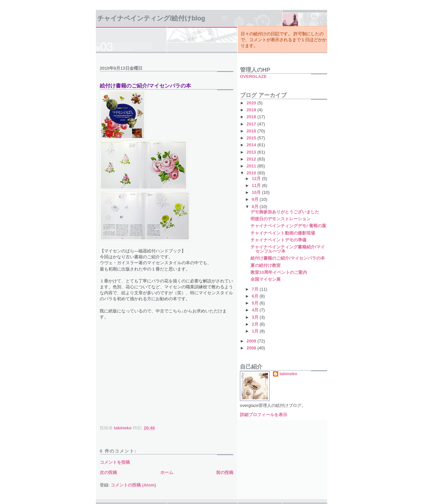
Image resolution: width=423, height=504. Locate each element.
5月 (256, 303)
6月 (256, 296)
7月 (256, 289)
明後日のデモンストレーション (281, 219)
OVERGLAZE (253, 76)
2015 (252, 138)
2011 (252, 166)
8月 (256, 207)
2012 (252, 159)
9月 (256, 199)
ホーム (167, 472)
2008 (252, 348)
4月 (256, 310)
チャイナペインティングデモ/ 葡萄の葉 (288, 226)
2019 (252, 110)
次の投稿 (108, 472)
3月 (256, 317)
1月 (256, 331)
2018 (252, 117)
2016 (252, 131)
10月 (257, 192)
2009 (252, 341)
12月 (257, 179)
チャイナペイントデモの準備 (278, 240)
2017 (252, 124)
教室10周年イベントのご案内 (279, 272)
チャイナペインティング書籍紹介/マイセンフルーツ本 (288, 249)
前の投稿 (225, 472)
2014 (252, 145)
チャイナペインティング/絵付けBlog (151, 18)
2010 (252, 173)
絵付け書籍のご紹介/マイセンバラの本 (288, 258)
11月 (257, 185)
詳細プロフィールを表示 (264, 415)
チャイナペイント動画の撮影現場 (283, 233)
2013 (252, 152)
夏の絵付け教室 (266, 265)
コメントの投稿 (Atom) (133, 485)
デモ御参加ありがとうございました (285, 212)
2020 (252, 103)
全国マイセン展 (266, 279)
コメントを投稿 (115, 462)
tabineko (288, 374)
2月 (256, 324)
